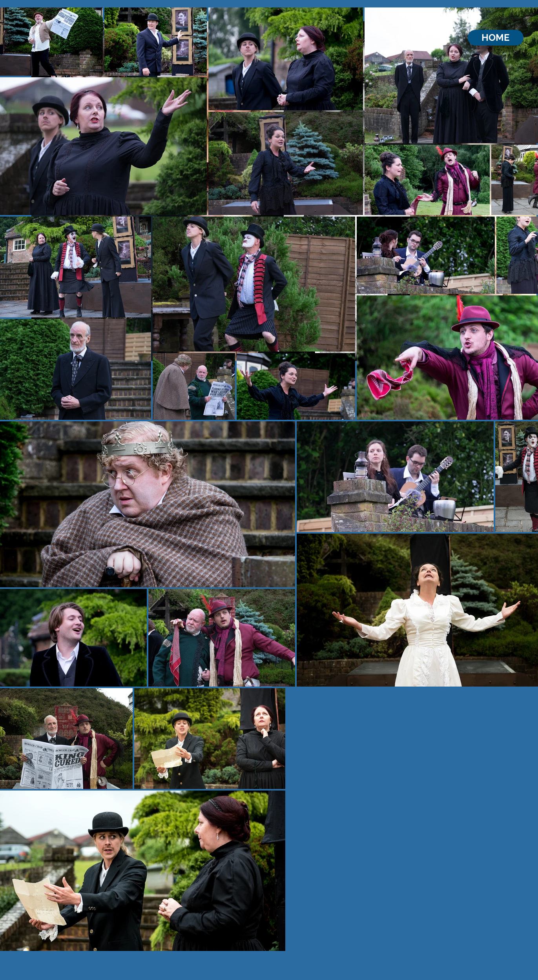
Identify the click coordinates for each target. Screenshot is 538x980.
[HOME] (496, 38)
